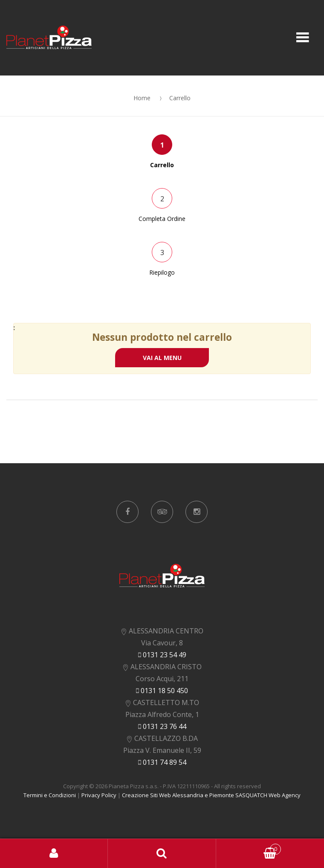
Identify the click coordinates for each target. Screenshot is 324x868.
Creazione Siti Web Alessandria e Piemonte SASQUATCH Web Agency (211, 795)
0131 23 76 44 (165, 726)
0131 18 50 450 (164, 691)
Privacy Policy (99, 795)
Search (162, 853)
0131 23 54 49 (165, 655)
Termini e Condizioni (50, 795)
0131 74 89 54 (165, 762)
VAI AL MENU (162, 358)
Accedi (54, 853)
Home (142, 98)
